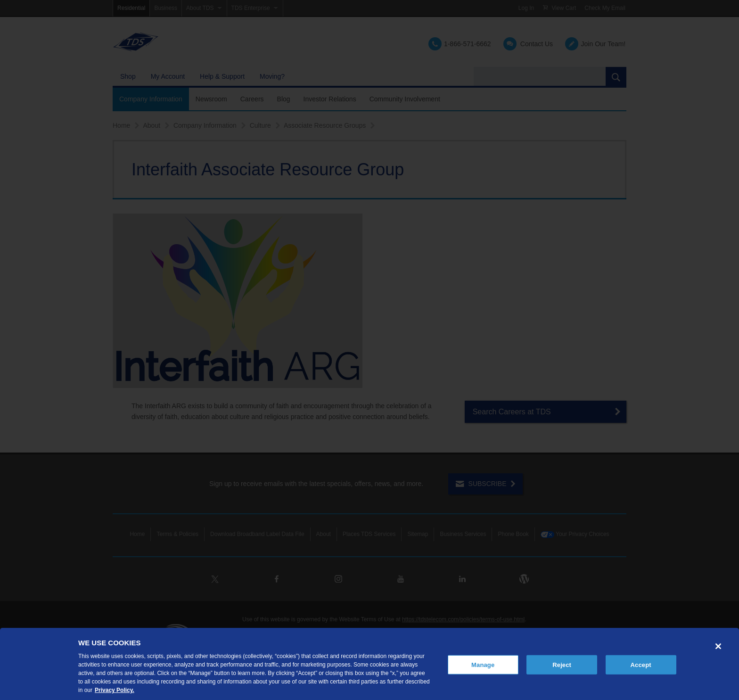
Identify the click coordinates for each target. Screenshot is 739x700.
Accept (641, 664)
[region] (369, 664)
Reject (562, 664)
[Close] (718, 646)
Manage (483, 664)
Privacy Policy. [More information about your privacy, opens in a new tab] (115, 690)
